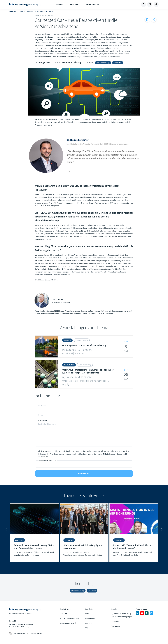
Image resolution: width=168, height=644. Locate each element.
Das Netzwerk (65, 609)
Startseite (13, 11)
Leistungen (75, 4)
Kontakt (114, 609)
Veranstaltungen (93, 4)
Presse (88, 614)
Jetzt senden (84, 474)
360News (60, 4)
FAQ (87, 628)
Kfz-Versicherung (103, 63)
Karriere (88, 623)
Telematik (118, 63)
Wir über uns (90, 618)
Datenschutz (115, 626)
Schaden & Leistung (72, 62)
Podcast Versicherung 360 (70, 618)
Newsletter (89, 609)
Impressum (115, 621)
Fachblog (63, 614)
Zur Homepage (26, 4)
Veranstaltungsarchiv (68, 623)
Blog (21, 11)
